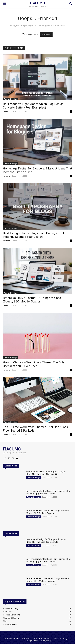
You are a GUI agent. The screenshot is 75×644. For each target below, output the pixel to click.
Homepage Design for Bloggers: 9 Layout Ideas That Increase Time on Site (46, 473)
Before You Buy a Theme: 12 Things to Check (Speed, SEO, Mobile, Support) (33, 300)
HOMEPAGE (46, 35)
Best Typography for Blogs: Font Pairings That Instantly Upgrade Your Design (33, 235)
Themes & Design (10, 99)
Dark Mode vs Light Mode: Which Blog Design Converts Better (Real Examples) (33, 106)
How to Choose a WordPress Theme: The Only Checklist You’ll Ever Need (34, 364)
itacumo (6, 111)
